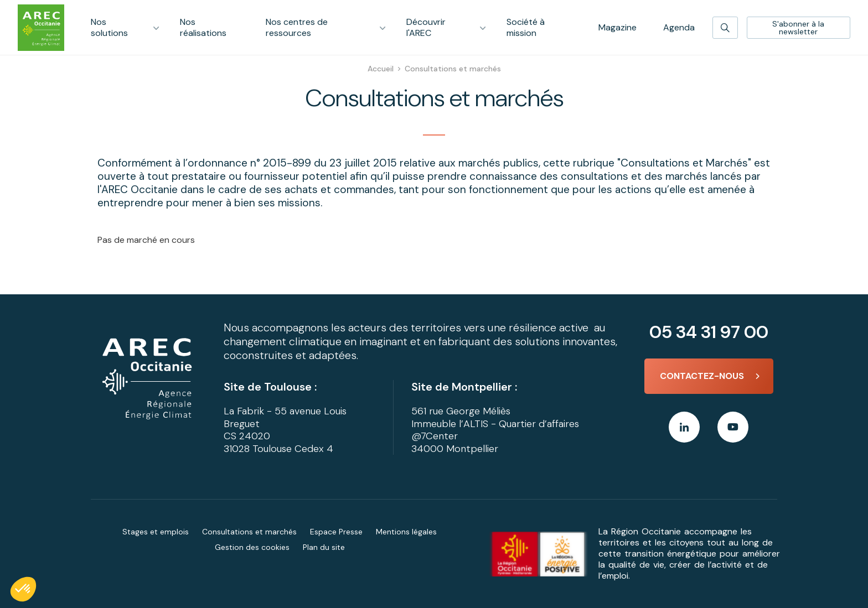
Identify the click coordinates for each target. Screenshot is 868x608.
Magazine (618, 27)
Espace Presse (336, 532)
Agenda (679, 27)
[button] (23, 589)
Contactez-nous (702, 376)
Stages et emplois (156, 532)
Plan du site (324, 547)
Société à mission (526, 27)
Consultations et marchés (249, 532)
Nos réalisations (203, 27)
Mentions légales (406, 532)
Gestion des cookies (252, 547)
